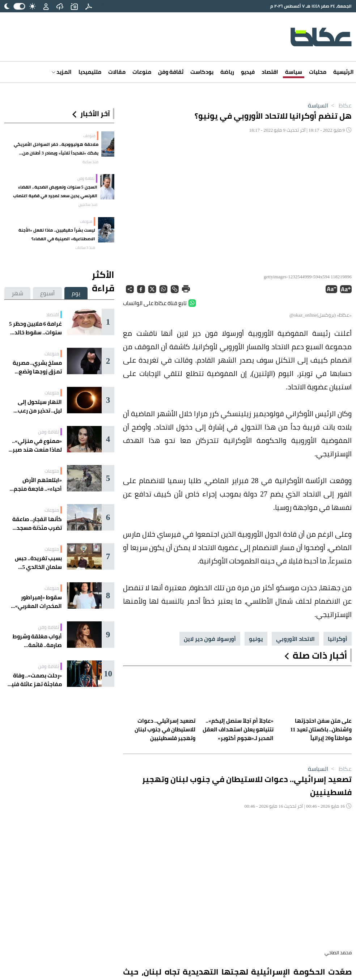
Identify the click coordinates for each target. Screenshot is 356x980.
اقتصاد (270, 72)
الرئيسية (344, 72)
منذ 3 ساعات (85, 248)
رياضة (227, 72)
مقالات (117, 72)
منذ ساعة (90, 162)
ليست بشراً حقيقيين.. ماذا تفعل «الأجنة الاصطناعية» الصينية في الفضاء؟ (57, 234)
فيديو (248, 72)
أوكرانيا (338, 639)
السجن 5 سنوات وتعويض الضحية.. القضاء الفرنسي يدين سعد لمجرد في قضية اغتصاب (55, 191)
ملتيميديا (90, 72)
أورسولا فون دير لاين (210, 639)
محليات (318, 72)
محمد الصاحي (338, 952)
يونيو (256, 639)
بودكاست (202, 72)
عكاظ (340, 105)
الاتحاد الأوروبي (295, 639)
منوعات (142, 72)
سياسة (294, 72)
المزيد (62, 72)
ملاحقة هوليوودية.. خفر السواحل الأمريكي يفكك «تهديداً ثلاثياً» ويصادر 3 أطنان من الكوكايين (56, 149)
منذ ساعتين (88, 204)
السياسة (318, 105)
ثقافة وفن (171, 72)
